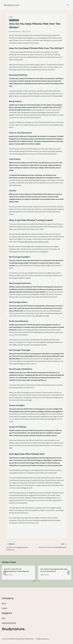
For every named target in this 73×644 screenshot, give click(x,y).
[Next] (68, 573)
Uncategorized (14, 20)
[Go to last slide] (5, 573)
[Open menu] (68, 5)
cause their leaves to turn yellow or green (35, 242)
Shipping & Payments (9, 623)
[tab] (34, 581)
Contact (5, 608)
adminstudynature (16, 31)
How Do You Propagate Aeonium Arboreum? (21, 547)
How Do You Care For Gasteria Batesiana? (52, 545)
